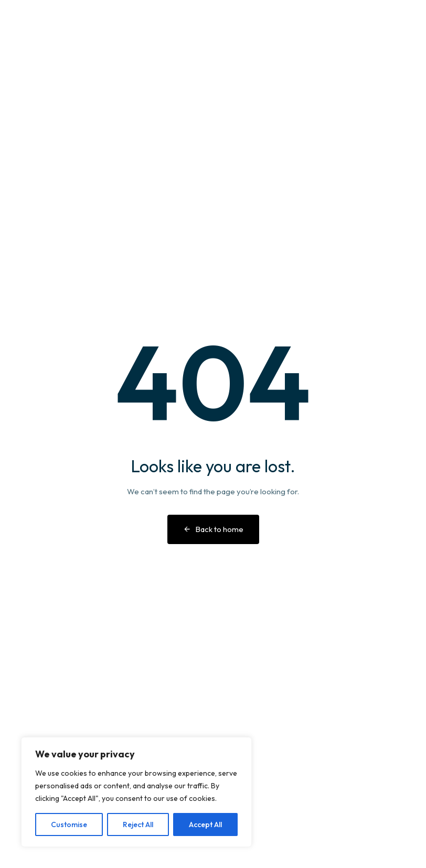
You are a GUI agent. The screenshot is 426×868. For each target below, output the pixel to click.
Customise (69, 824)
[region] (136, 792)
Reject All (138, 824)
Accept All (205, 824)
